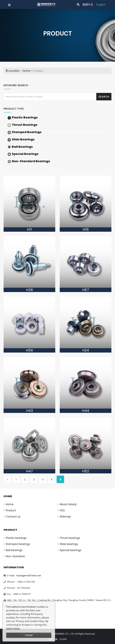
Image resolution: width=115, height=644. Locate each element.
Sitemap (65, 517)
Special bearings (71, 550)
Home (26, 71)
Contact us (13, 517)
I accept (29, 635)
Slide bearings (69, 544)
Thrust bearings (70, 538)
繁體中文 (88, 5)
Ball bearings (14, 550)
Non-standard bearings (15, 556)
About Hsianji (68, 504)
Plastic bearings (16, 538)
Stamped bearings (18, 544)
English (101, 5)
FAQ (62, 510)
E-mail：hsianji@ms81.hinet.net (24, 576)
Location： (15, 71)
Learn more (13, 628)
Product (11, 510)
